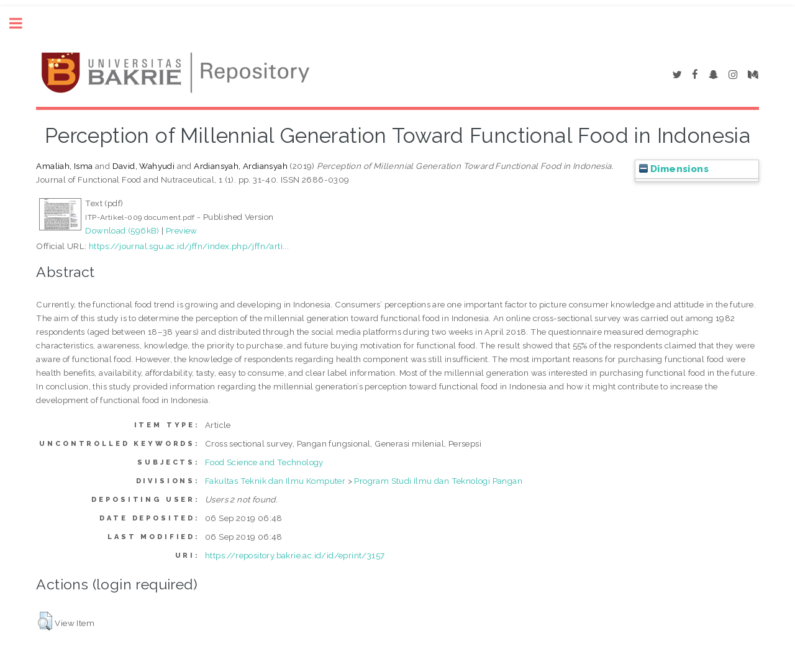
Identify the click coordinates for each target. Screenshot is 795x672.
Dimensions (674, 169)
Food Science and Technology (264, 462)
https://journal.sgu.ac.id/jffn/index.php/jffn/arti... (189, 246)
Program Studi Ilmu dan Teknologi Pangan (438, 481)
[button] (45, 621)
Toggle (22, 23)
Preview (182, 230)
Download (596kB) (122, 230)
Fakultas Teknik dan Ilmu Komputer (275, 481)
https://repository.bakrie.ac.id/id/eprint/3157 (295, 555)
